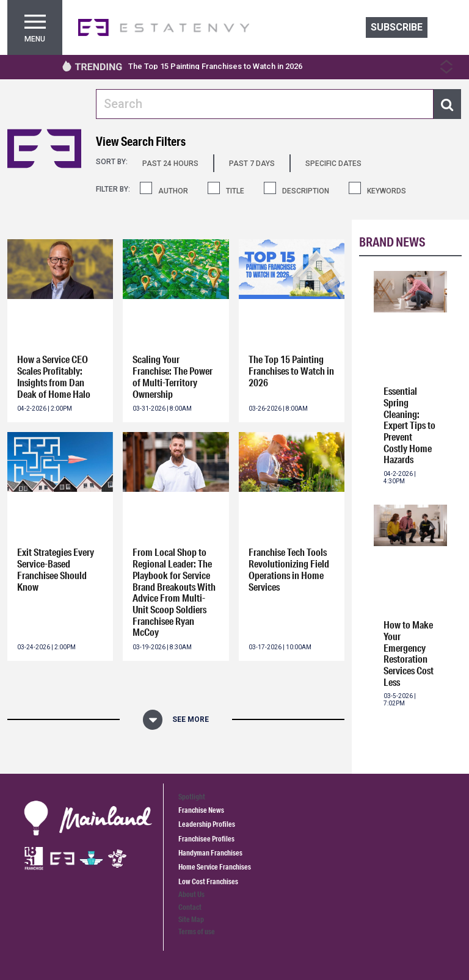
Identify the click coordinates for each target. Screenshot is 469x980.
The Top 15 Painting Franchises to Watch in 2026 (215, 66)
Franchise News (201, 810)
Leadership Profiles (207, 824)
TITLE (235, 191)
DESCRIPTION (306, 191)
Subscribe (397, 27)
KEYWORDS (387, 191)
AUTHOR (173, 191)
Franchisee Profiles (206, 839)
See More (191, 719)
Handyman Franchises (210, 853)
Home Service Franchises (215, 867)
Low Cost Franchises (208, 881)
